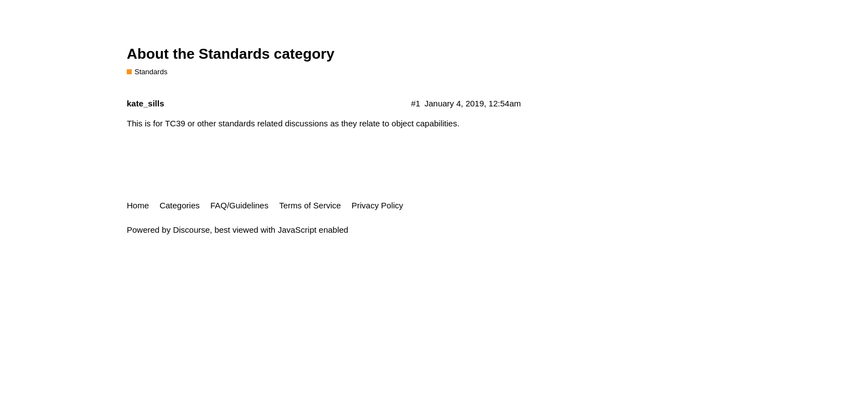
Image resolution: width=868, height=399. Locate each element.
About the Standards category (231, 54)
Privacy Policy (377, 205)
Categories (180, 205)
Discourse (191, 230)
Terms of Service (310, 205)
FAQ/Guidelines (239, 205)
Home (138, 205)
